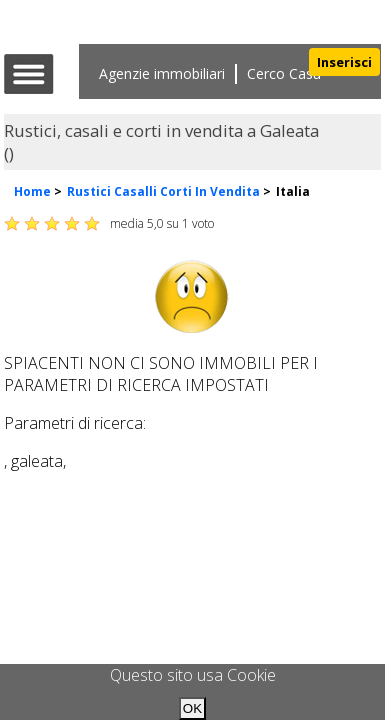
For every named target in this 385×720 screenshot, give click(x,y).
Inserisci (344, 62)
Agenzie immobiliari (162, 73)
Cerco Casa (284, 73)
